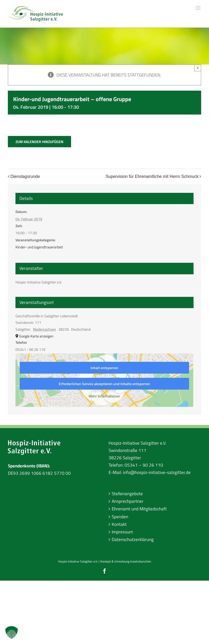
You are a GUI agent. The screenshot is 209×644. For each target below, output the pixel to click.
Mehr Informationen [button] (105, 396)
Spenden (120, 517)
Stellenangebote (127, 494)
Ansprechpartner (128, 501)
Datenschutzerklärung (133, 539)
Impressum (122, 532)
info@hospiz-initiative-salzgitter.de (157, 472)
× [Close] (198, 68)
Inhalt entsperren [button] (105, 368)
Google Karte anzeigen (36, 336)
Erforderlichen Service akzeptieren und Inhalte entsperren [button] (105, 384)
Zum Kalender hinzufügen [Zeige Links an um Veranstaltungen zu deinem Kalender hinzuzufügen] (39, 142)
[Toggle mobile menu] (198, 8)
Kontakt (119, 524)
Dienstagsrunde (25, 176)
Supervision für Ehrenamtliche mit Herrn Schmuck (152, 176)
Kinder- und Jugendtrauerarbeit (39, 247)
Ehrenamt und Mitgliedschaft (139, 509)
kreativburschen (141, 561)
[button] (12, 632)
